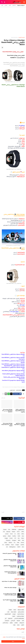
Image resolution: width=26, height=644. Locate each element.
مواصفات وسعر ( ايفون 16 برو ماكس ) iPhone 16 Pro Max (10, 594)
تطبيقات (10, 610)
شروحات (14, 614)
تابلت (8, 612)
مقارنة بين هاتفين (20, 616)
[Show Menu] (24, 2)
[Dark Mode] (5, 2)
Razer (12, 545)
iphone (5, 536)
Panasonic (8, 540)
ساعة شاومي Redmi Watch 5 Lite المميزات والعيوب (20, 411)
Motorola (8, 532)
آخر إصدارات (7, 621)
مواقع (11, 623)
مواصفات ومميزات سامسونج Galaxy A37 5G (10, 560)
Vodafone (7, 545)
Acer (23, 547)
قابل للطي (13, 621)
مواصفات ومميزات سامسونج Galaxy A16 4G (10, 566)
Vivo (9, 529)
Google (6, 538)
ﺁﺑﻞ (6, 618)
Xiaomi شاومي (12, 390)
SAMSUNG (14, 529)
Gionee (22, 543)
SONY (19, 536)
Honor (18, 532)
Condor (11, 538)
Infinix (23, 534)
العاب (23, 621)
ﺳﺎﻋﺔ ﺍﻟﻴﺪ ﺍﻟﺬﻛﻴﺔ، (14, 37)
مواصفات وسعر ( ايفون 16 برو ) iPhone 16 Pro (10, 600)
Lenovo (7, 534)
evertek (22, 545)
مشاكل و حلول (21, 612)
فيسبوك (18, 621)
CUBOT (19, 547)
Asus (23, 536)
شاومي (6, 5)
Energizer (14, 540)
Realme (14, 532)
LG (15, 534)
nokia (19, 534)
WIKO (19, 540)
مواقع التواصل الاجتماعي (19, 618)
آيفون (10, 5)
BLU (19, 538)
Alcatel (9, 536)
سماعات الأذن (6, 623)
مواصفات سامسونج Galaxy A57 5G (10, 554)
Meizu (23, 538)
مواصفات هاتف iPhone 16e (10, 588)
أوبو (2, 5)
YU (3, 545)
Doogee (17, 545)
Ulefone (10, 543)
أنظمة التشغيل (8, 614)
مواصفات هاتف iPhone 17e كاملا (9, 581)
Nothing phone (12, 547)
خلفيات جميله (14, 612)
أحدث (23, 512)
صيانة (14, 625)
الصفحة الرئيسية (22, 37)
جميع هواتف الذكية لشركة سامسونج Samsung (10, 572)
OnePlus (14, 536)
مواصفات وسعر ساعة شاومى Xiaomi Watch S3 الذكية (7, 425)
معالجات (16, 623)
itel (7, 547)
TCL (15, 543)
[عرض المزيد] (3, 394)
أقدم (3, 512)
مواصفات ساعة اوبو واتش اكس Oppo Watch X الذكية (19, 425)
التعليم (23, 625)
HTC (15, 538)
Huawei (5, 529)
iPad (23, 540)
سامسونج (14, 5)
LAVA (18, 543)
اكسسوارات (22, 623)
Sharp (6, 543)
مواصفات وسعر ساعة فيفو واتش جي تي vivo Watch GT (7, 411)
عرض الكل (3, 398)
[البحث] (2, 2)
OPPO (23, 532)
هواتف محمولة (21, 610)
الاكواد (14, 616)
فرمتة (15, 610)
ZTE (4, 532)
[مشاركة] (2, 48)
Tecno (11, 534)
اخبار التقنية (10, 618)
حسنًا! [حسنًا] (13, 641)
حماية (18, 625)
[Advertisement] (13, 22)
